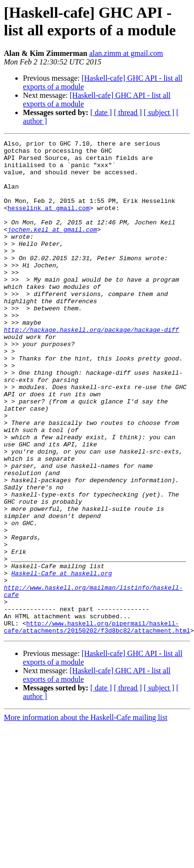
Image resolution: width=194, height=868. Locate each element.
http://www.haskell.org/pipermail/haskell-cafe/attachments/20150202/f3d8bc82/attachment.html (97, 725)
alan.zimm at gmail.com (126, 53)
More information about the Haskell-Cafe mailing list (86, 816)
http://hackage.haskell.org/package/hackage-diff (92, 368)
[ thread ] (128, 112)
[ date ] (101, 112)
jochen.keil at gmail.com (52, 248)
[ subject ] (159, 112)
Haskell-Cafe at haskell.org (62, 660)
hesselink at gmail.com (49, 222)
